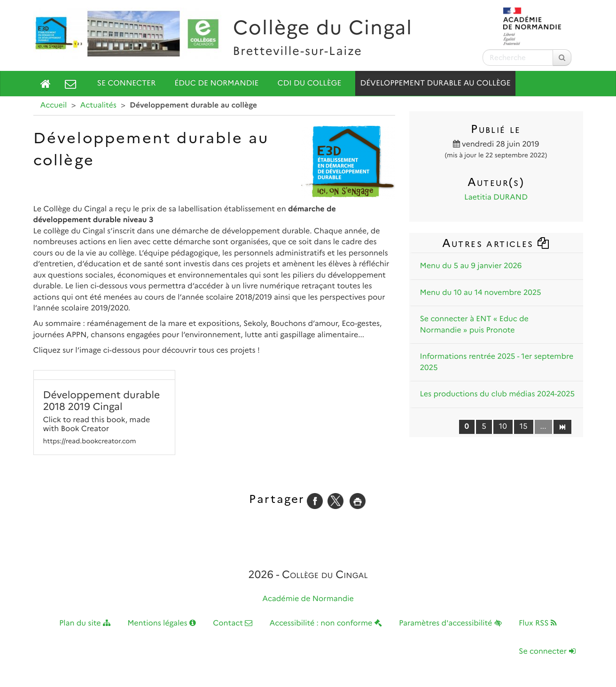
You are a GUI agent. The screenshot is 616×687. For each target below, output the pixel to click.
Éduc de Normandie (216, 83)
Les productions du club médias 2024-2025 (498, 394)
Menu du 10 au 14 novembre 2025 (481, 293)
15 (524, 427)
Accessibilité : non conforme (326, 623)
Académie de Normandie (308, 599)
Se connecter (127, 83)
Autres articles (496, 243)
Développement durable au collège (435, 83)
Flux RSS (538, 623)
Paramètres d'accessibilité (450, 623)
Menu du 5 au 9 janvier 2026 (471, 266)
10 (503, 427)
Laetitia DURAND (496, 197)
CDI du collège (310, 83)
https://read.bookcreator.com (90, 441)
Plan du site (85, 623)
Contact (233, 623)
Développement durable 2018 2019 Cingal (102, 401)
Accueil (54, 105)
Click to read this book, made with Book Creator (97, 425)
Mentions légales (162, 623)
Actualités (98, 105)
